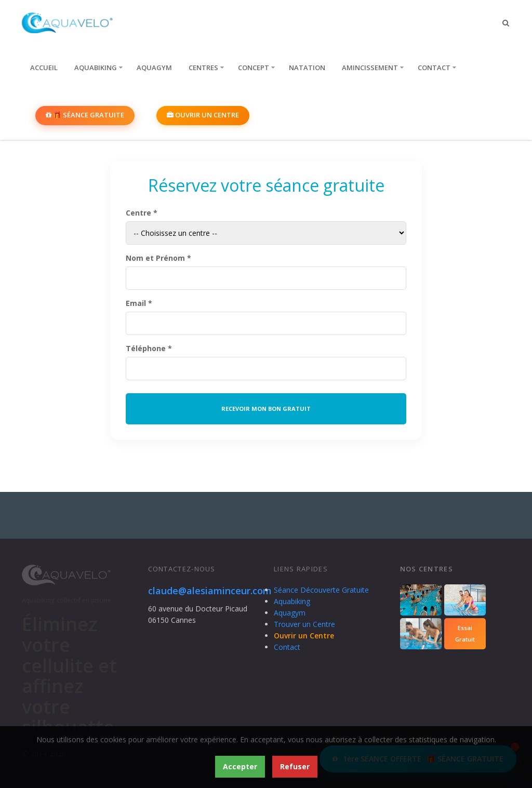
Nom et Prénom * (158, 258)
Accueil (44, 68)
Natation (307, 68)
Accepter (240, 766)
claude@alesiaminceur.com (210, 591)
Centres (203, 68)
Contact (434, 68)
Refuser (295, 766)
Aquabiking (96, 68)
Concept (254, 68)
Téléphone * (149, 348)
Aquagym (154, 68)
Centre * (142, 213)
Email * (139, 303)
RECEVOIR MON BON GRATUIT (266, 409)
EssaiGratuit (465, 633)
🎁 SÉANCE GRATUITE (85, 115)
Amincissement (370, 68)
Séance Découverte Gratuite (321, 590)
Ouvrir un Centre (203, 115)
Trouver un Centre (304, 624)
